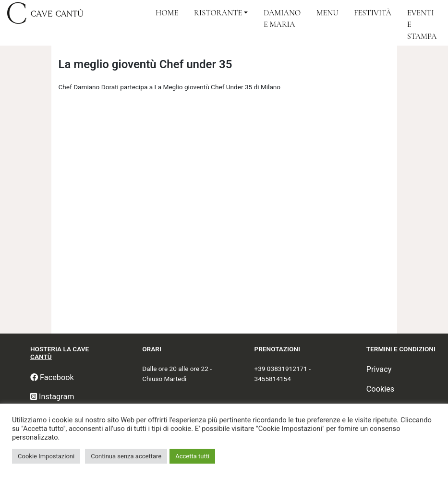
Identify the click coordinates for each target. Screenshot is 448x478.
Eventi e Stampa (422, 25)
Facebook (52, 377)
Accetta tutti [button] (192, 456)
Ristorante (218, 13)
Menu (327, 13)
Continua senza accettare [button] (126, 456)
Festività (373, 13)
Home (167, 13)
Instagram (52, 397)
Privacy (379, 369)
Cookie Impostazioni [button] (46, 456)
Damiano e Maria (282, 19)
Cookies (381, 389)
